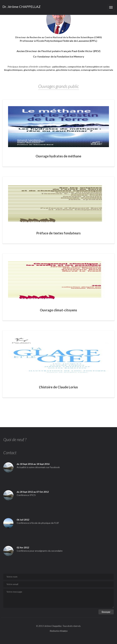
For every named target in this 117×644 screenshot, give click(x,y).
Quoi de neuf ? (15, 439)
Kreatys (64, 631)
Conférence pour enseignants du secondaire (40, 551)
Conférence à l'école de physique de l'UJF (38, 523)
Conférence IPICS (26, 495)
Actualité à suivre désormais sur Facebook (38, 467)
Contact (10, 453)
